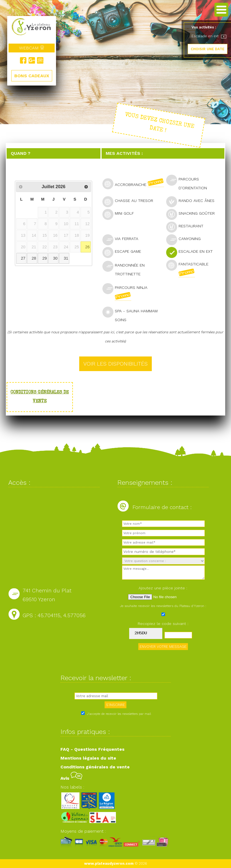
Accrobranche (134, 184)
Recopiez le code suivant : (163, 624)
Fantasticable (187, 268)
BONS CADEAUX (32, 76)
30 (55, 258)
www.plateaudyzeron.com (109, 863)
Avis (71, 778)
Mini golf (120, 214)
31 (66, 258)
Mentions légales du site (88, 758)
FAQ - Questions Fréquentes (92, 749)
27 (23, 258)
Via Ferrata (123, 239)
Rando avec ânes (193, 201)
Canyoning (186, 239)
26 (87, 247)
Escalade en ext (192, 252)
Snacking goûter (193, 214)
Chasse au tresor (130, 201)
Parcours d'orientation (189, 182)
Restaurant (187, 227)
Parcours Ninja (125, 292)
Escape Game (124, 252)
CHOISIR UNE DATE (208, 49)
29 (44, 258)
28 (34, 258)
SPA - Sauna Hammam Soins (130, 314)
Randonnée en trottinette (124, 268)
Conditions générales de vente (95, 767)
